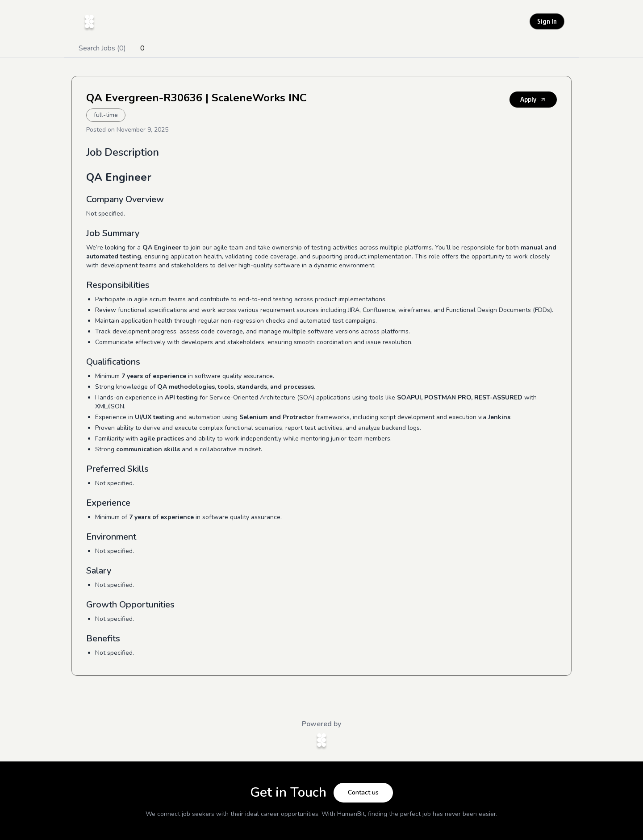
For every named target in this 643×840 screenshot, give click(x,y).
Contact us (363, 792)
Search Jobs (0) (102, 48)
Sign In (547, 21)
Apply (533, 99)
